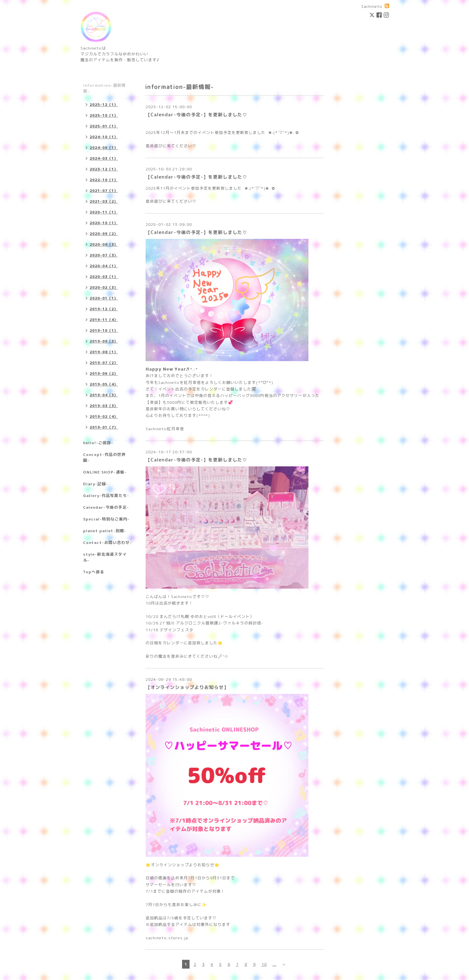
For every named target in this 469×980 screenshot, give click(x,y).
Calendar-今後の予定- (106, 507)
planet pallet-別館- (105, 531)
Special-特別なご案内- (106, 519)
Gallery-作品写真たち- (106, 496)
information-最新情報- (104, 88)
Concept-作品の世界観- (104, 457)
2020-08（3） (104, 244)
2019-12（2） (104, 309)
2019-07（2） (104, 363)
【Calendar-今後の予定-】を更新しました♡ (196, 115)
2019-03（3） (104, 406)
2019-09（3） (104, 341)
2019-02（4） (104, 417)
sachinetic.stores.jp (167, 938)
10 (264, 964)
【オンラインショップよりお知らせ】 (187, 687)
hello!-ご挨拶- (98, 443)
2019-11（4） (104, 320)
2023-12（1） (104, 169)
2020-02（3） (104, 287)
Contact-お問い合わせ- (107, 542)
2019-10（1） (104, 330)
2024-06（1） (104, 148)
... (275, 964)
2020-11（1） (104, 212)
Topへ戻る (94, 572)
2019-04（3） (104, 395)
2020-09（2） (104, 234)
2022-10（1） (104, 180)
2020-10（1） (104, 223)
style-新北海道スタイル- (105, 557)
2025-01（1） (104, 126)
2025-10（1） (104, 115)
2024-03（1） (104, 158)
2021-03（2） (104, 201)
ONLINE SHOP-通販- (105, 472)
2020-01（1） (104, 298)
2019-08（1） (104, 352)
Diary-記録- (96, 484)
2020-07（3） (104, 255)
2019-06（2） (104, 373)
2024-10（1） (104, 137)
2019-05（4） (104, 384)
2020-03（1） (104, 277)
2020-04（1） (104, 266)
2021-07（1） (104, 191)
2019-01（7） (104, 427)
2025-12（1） (104, 105)
